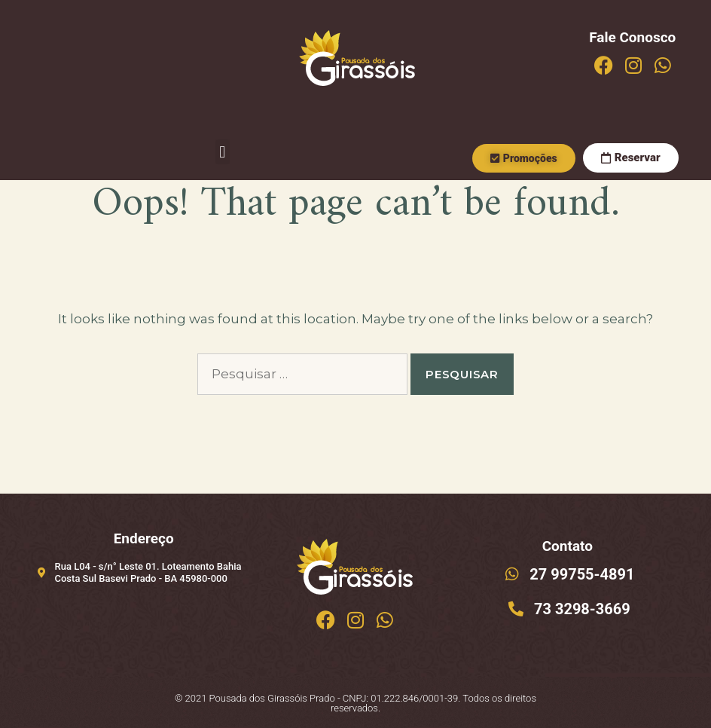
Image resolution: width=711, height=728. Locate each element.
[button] (223, 152)
